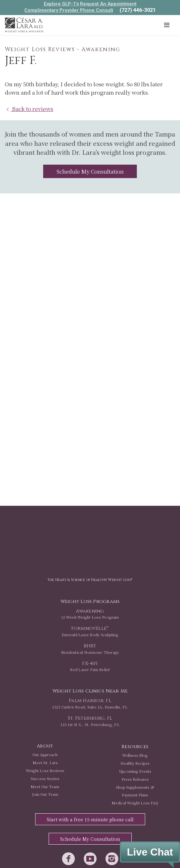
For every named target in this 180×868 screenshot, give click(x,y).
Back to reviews (29, 109)
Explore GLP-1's (61, 4)
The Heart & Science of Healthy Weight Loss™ (90, 580)
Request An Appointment (108, 4)
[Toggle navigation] (167, 25)
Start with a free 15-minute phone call (90, 819)
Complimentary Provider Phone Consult (69, 10)
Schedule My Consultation (90, 171)
